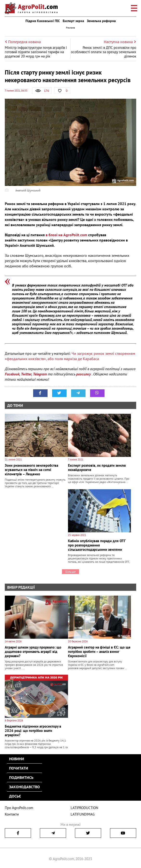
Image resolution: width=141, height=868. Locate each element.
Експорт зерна (73, 21)
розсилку (84, 374)
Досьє (15, 796)
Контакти (12, 814)
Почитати (19, 768)
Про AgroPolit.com (19, 808)
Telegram (40, 374)
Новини (17, 759)
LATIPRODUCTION (84, 808)
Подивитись (21, 777)
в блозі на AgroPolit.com (66, 235)
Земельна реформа (101, 21)
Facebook (12, 374)
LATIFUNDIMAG (83, 814)
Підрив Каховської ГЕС (43, 21)
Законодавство (25, 787)
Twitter (26, 374)
